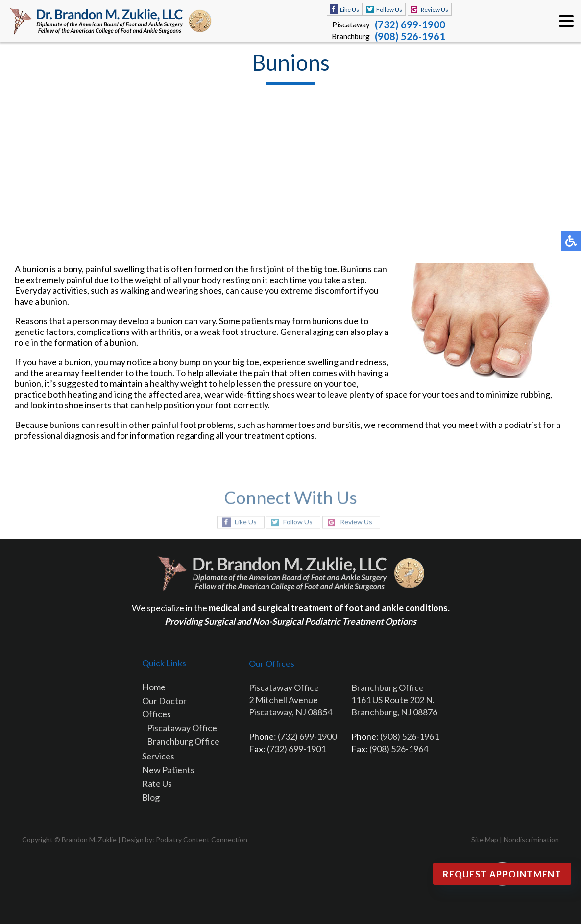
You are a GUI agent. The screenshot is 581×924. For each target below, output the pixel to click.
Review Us (435, 10)
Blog (151, 797)
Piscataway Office (182, 728)
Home (154, 687)
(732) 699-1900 (410, 24)
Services (158, 756)
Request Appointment (502, 874)
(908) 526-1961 (410, 36)
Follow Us (389, 10)
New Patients (168, 770)
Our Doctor (164, 701)
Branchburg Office (183, 741)
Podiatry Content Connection (202, 840)
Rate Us (157, 783)
